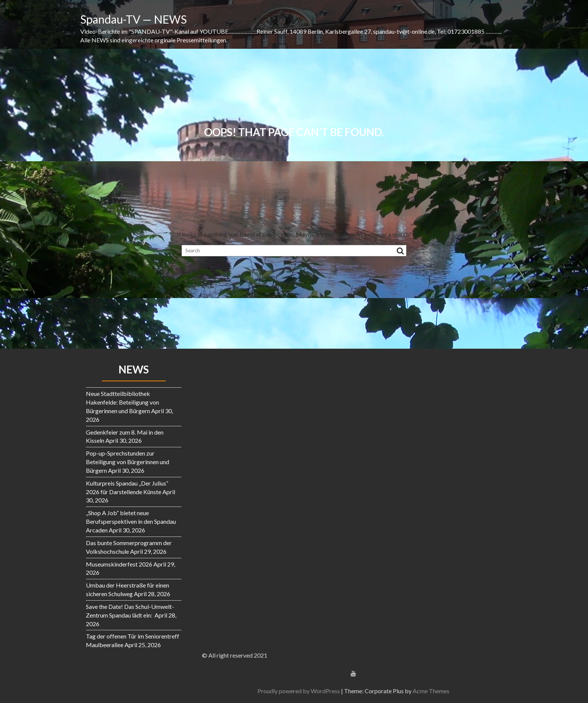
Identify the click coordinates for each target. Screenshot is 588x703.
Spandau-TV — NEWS (133, 19)
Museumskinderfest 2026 (119, 564)
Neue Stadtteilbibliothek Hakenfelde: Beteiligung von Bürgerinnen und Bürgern (122, 402)
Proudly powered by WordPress (492, 691)
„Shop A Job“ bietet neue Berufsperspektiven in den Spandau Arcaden (131, 521)
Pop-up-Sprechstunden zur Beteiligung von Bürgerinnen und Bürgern (127, 462)
